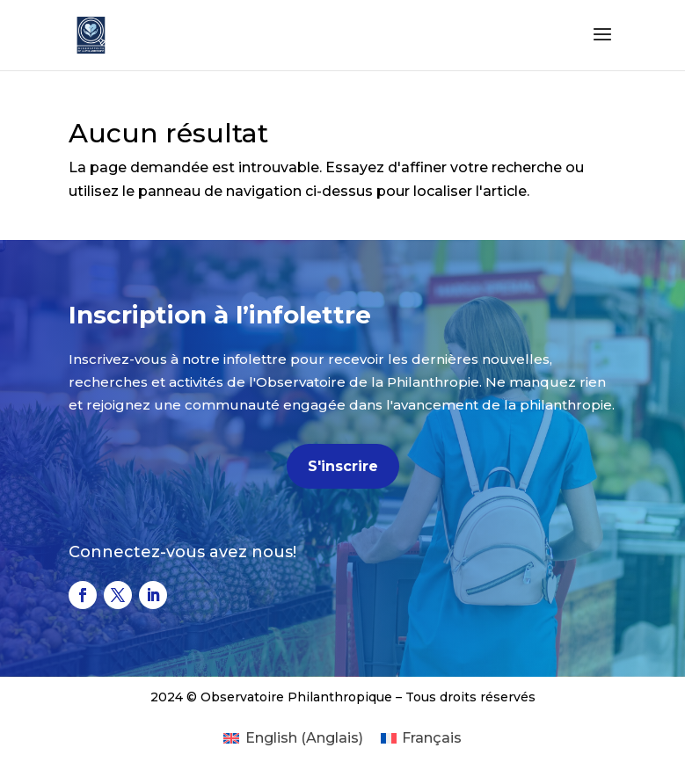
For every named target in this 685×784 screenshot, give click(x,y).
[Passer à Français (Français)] (421, 738)
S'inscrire (343, 466)
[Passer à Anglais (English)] (293, 738)
